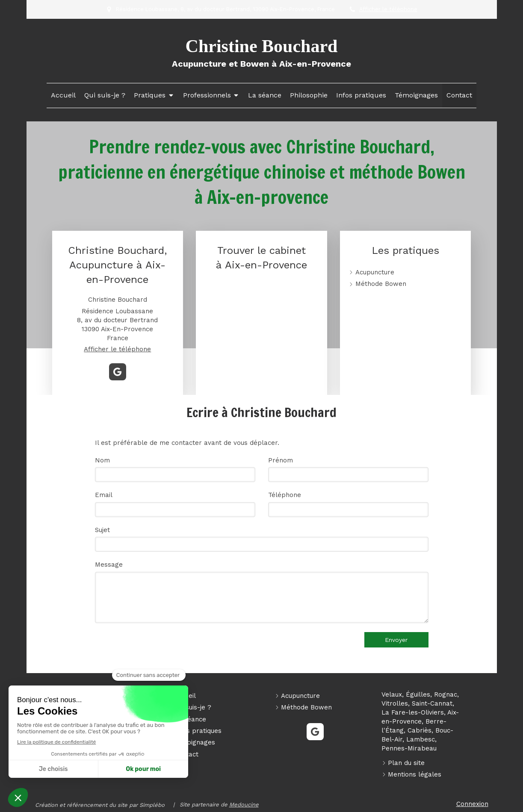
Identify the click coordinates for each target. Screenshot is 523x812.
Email (104, 495)
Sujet (102, 530)
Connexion (472, 804)
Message (109, 565)
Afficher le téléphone (388, 9)
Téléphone (285, 495)
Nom (102, 460)
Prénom (281, 460)
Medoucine (244, 805)
